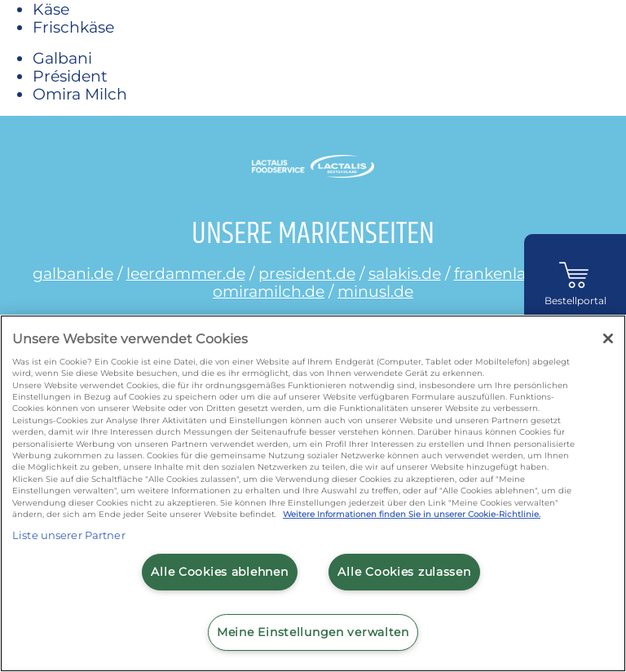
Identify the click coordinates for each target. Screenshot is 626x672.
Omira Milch (80, 94)
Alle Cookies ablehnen (219, 572)
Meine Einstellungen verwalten (313, 632)
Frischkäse (73, 27)
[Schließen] (608, 338)
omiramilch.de (269, 291)
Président (70, 76)
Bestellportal (575, 301)
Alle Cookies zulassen (404, 572)
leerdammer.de (186, 273)
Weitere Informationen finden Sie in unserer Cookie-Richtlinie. (412, 514)
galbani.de (73, 273)
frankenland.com (520, 273)
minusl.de (375, 291)
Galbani (62, 58)
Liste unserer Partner (69, 535)
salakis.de (405, 273)
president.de (307, 273)
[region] (313, 493)
